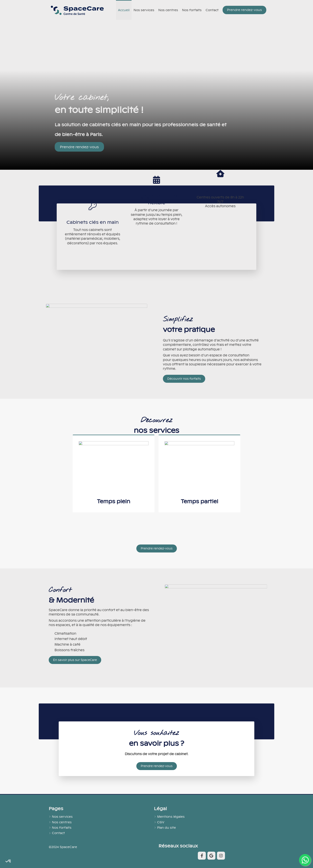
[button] (114, 411)
